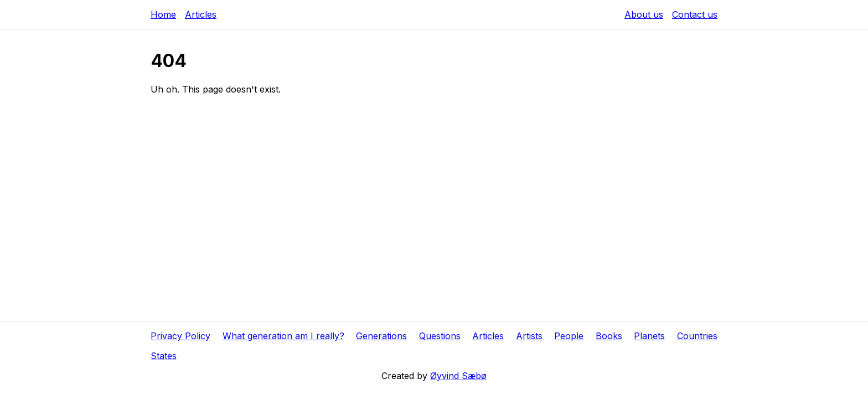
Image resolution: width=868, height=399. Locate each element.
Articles (201, 14)
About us (644, 14)
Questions (440, 336)
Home (163, 14)
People (569, 336)
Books (609, 336)
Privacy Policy (180, 336)
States (164, 356)
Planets (649, 336)
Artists (529, 336)
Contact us (695, 14)
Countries (697, 336)
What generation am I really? (283, 336)
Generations (381, 336)
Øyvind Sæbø (458, 376)
